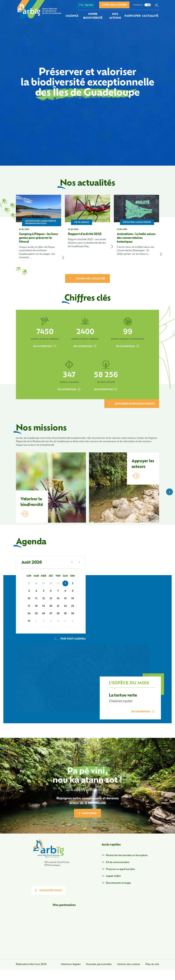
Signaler (86, 5)
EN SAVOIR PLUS (45, 346)
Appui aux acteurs (114, 5)
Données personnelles (99, 964)
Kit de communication (118, 862)
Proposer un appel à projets (120, 869)
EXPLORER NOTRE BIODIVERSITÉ (132, 404)
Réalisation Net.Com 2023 (31, 964)
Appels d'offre (113, 876)
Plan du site (152, 964)
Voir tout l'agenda (70, 639)
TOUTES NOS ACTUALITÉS (87, 279)
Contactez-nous (48, 890)
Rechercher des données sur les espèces (127, 856)
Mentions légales (71, 964)
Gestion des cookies (129, 964)
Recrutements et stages (119, 883)
